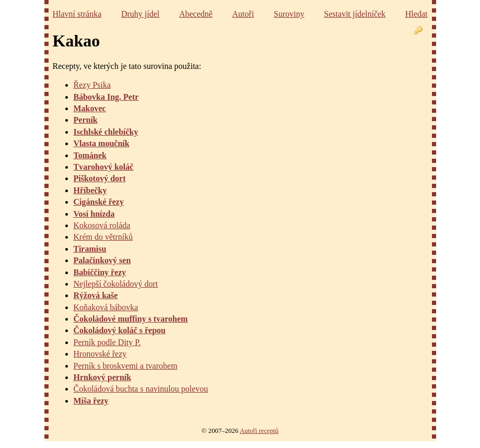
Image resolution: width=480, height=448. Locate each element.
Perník (86, 120)
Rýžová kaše (96, 295)
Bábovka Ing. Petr (106, 97)
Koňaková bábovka (106, 307)
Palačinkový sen (102, 260)
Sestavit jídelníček (355, 14)
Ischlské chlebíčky (106, 132)
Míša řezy (91, 401)
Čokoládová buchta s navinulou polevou (141, 389)
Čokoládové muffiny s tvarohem (131, 319)
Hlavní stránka (77, 14)
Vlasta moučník (102, 143)
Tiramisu (90, 249)
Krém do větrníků (103, 237)
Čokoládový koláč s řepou (120, 330)
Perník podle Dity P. (107, 342)
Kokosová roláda (102, 225)
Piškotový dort (100, 178)
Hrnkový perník (103, 377)
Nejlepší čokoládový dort (116, 284)
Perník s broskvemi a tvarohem (126, 366)
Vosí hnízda (94, 214)
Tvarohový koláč (104, 167)
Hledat (417, 14)
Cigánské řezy (99, 202)
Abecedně (196, 14)
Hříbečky (90, 190)
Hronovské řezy (100, 354)
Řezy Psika (92, 85)
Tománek (90, 155)
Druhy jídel (140, 14)
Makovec (90, 108)
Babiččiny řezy (100, 272)
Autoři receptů (259, 431)
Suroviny (289, 14)
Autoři (243, 14)
